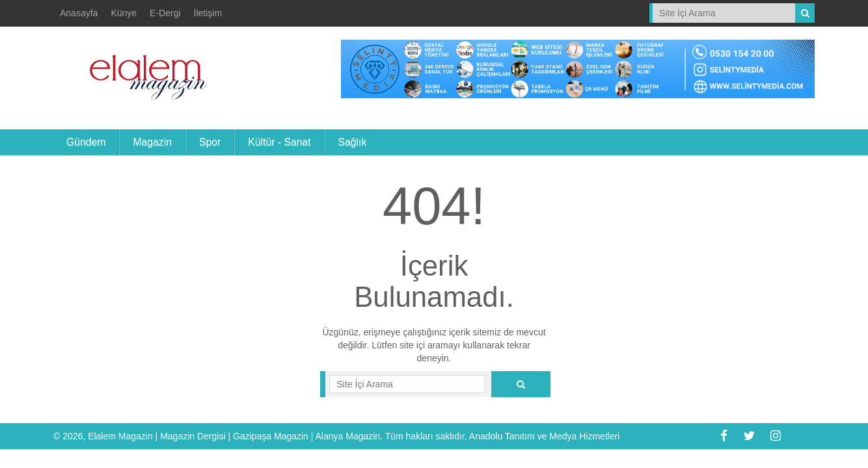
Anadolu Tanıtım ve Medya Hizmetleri (545, 436)
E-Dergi (165, 13)
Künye (124, 13)
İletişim (208, 13)
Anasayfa (79, 13)
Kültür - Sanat (279, 142)
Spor (210, 142)
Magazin (152, 142)
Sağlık (353, 142)
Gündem (86, 142)
